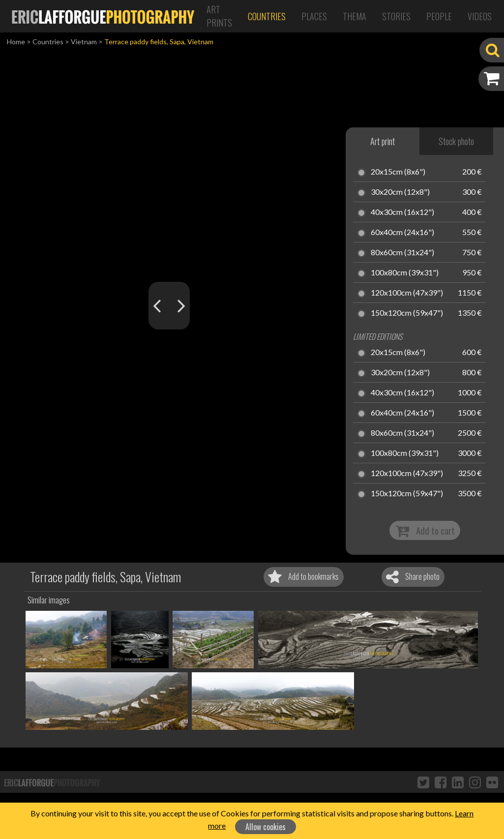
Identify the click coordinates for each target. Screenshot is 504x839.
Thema (355, 16)
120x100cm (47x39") (407, 293)
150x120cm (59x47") (407, 313)
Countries (267, 16)
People (439, 16)
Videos (480, 16)
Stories (396, 16)
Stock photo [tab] (456, 141)
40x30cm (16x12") (402, 212)
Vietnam (84, 42)
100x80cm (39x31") (405, 273)
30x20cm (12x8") (400, 192)
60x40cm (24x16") (402, 233)
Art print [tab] (383, 141)
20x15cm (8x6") (398, 172)
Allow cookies (266, 827)
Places (314, 16)
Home (16, 42)
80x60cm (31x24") (402, 253)
